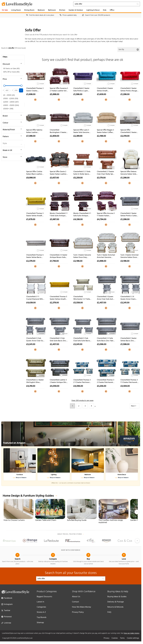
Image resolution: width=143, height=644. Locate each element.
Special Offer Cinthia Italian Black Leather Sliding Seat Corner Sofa (34, 173)
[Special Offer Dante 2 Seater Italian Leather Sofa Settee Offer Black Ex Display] (59, 159)
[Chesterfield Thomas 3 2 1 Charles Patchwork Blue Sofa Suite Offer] (82, 367)
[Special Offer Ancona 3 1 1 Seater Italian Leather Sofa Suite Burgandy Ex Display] (106, 200)
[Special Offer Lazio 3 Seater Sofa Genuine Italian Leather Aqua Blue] (82, 117)
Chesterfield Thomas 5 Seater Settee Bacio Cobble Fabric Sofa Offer (35, 256)
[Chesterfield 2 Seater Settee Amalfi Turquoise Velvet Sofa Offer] (106, 75)
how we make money (132, 633)
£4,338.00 (78, 219)
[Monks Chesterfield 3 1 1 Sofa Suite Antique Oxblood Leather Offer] (59, 200)
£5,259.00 (78, 178)
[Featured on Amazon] (71, 434)
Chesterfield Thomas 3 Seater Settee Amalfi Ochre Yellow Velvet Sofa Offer (35, 215)
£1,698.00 (31, 94)
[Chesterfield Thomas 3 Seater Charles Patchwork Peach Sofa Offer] (35, 75)
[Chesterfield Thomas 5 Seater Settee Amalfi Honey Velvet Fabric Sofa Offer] (59, 284)
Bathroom (52, 10)
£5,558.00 (78, 303)
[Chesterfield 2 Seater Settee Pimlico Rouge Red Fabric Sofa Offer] (130, 75)
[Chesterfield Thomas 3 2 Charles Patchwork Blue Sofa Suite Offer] (106, 367)
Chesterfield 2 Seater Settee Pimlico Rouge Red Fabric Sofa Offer (129, 90)
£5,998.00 (54, 94)
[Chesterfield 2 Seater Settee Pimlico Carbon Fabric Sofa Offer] (130, 200)
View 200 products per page (82, 401)
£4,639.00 (31, 303)
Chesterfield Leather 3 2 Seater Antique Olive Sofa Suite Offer (58, 381)
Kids (105, 10)
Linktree (6, 623)
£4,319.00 (31, 386)
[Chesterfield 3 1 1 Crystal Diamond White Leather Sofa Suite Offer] (35, 284)
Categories (41, 607)
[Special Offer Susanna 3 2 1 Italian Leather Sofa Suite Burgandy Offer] (59, 75)
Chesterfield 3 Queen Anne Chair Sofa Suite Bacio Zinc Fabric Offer (106, 298)
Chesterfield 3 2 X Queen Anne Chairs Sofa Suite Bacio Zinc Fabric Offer (129, 298)
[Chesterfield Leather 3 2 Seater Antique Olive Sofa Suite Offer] (59, 367)
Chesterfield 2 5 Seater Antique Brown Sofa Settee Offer (58, 256)
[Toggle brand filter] (12, 115)
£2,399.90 (78, 136)
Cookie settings (133, 638)
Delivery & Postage (116, 602)
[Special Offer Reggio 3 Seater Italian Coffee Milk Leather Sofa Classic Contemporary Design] (106, 117)
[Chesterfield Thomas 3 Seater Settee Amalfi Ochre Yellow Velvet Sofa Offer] (35, 200)
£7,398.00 (31, 136)
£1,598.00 (125, 344)
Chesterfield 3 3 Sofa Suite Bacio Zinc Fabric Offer (106, 340)
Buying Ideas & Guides (117, 597)
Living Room (16, 10)
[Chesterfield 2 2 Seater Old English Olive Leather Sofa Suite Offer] (35, 367)
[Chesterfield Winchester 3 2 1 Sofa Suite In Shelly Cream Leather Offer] (82, 284)
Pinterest (7, 617)
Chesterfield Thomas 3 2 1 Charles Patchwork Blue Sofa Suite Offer (82, 381)
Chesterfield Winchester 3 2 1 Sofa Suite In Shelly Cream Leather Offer (82, 298)
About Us (76, 597)
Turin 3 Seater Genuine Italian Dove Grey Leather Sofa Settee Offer (82, 256)
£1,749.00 (54, 261)
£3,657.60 (54, 178)
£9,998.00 (31, 178)
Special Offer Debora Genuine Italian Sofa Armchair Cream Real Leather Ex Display (129, 173)
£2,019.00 (125, 136)
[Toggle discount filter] (12, 63)
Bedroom (41, 10)
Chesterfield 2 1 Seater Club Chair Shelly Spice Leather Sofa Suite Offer (106, 173)
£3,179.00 (101, 178)
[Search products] (107, 4)
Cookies (115, 638)
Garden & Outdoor (76, 10)
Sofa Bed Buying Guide (77, 520)
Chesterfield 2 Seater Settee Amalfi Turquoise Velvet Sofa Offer (105, 90)
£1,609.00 (101, 94)
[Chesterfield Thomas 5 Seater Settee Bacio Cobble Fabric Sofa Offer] (35, 242)
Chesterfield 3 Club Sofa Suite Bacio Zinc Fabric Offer (58, 340)
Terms (122, 638)
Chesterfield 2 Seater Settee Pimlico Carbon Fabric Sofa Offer (129, 215)
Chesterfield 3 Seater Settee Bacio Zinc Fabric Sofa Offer (128, 340)
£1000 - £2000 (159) (11, 99)
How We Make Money (82, 607)
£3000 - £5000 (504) (11, 105)
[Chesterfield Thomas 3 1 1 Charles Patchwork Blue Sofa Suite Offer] (130, 367)
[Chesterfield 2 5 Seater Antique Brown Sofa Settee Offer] (59, 242)
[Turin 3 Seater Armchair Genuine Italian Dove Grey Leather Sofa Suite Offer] (130, 242)
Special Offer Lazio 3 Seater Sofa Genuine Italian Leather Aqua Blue (81, 131)
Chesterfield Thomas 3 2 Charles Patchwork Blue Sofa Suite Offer (106, 381)
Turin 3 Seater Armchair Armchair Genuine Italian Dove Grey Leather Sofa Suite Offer (106, 256)
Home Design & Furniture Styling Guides (30, 496)
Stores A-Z (41, 612)
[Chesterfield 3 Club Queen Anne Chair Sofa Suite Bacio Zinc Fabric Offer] (35, 325)
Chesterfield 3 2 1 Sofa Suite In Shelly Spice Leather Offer (82, 173)
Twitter (6, 610)
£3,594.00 (125, 386)
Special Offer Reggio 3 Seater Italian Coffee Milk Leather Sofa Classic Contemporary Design (105, 131)
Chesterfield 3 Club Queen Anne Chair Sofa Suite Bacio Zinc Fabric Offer (35, 340)
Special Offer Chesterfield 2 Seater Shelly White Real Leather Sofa (128, 131)
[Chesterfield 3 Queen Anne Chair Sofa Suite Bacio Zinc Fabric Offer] (106, 284)
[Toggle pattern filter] (12, 136)
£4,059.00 (55, 386)
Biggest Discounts (44, 597)
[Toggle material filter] (12, 129)
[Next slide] (137, 512)
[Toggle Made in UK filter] (12, 150)
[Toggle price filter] (12, 78)
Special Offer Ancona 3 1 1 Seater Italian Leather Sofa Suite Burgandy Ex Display (106, 215)
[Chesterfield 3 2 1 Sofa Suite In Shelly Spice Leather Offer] (82, 159)
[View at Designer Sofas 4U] (35, 99)
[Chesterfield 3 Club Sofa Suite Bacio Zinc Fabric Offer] (59, 325)
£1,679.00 (31, 219)
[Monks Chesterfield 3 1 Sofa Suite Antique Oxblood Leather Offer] (82, 200)
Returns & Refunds (115, 607)
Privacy (106, 638)
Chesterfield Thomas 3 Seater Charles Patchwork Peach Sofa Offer (35, 90)
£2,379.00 (31, 261)
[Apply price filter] (21, 90)
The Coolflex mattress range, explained (111, 521)
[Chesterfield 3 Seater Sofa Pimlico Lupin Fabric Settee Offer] (82, 75)
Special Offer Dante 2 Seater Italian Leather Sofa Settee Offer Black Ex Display (59, 173)
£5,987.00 (54, 219)
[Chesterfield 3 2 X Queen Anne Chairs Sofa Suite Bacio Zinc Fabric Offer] (130, 284)
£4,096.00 (78, 386)
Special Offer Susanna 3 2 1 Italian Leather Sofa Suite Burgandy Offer (59, 90)
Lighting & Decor (93, 10)
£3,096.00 (102, 344)
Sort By (129, 50)
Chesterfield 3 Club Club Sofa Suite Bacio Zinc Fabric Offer (82, 340)
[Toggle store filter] (12, 157)
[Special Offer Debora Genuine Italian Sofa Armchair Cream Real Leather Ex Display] (130, 159)
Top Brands (42, 617)
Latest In (40, 602)
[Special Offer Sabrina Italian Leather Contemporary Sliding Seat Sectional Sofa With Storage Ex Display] (35, 117)
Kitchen (62, 10)
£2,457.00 (102, 303)
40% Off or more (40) (11, 72)
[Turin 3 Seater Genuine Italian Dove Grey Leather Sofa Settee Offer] (82, 242)
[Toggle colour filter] (12, 122)
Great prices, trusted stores (71, 534)
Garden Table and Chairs (46, 520)
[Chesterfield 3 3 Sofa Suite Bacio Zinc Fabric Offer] (106, 325)
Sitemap (40, 623)
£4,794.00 (102, 219)
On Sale (5, 10)
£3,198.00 (125, 261)
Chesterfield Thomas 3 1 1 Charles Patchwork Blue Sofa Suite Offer (129, 381)
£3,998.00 (102, 261)
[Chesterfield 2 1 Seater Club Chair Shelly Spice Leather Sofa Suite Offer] (106, 159)
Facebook (7, 598)
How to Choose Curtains (14, 520)
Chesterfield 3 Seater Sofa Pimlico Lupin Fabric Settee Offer (81, 90)
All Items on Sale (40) (11, 69)
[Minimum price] (7, 90)
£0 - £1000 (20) (9, 95)
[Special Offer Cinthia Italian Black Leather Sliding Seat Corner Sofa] (35, 159)
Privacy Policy (78, 612)
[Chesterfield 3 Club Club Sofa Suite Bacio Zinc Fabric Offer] (82, 325)
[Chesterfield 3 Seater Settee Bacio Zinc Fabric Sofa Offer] (130, 325)
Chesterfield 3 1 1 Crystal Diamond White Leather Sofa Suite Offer (35, 298)
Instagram (7, 604)
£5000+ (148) (8, 109)
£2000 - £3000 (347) (11, 102)
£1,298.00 (125, 94)
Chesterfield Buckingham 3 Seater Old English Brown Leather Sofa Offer (58, 131)
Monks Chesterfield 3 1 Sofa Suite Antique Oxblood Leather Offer (82, 215)
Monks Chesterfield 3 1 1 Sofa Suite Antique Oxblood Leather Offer (59, 215)
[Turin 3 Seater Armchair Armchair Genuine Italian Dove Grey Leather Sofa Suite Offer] (106, 242)
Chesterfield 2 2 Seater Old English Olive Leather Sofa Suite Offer (35, 381)
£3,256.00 (102, 386)
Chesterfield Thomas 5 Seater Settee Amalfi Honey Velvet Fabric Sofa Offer (58, 298)
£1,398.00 (78, 94)
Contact (76, 602)
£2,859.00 (54, 136)
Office (112, 10)
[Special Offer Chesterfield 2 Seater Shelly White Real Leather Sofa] (130, 117)
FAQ (109, 612)
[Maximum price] (16, 90)
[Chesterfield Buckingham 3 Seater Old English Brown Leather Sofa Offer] (59, 117)
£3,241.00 (125, 303)
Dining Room (29, 10)
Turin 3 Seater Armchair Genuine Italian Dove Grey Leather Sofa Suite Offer (130, 256)
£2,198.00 (101, 136)
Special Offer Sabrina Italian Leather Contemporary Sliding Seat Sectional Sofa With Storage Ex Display (35, 131)
